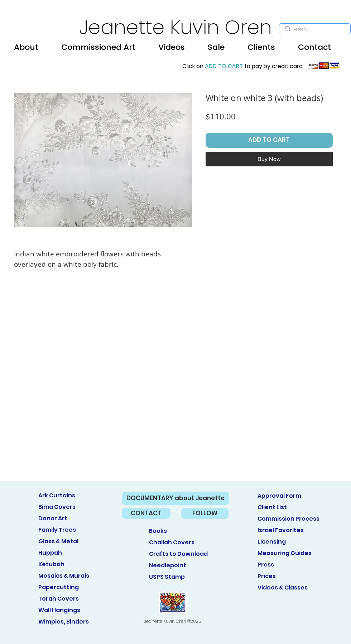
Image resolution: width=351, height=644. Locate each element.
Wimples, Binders (64, 622)
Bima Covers (57, 507)
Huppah (50, 553)
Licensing (272, 542)
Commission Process (289, 519)
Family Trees (57, 530)
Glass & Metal (58, 541)
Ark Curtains (57, 495)
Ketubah (51, 564)
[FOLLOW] (205, 513)
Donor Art (53, 518)
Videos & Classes (283, 588)
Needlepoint (168, 565)
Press (266, 565)
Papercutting (59, 587)
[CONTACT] (146, 513)
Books (158, 531)
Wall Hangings (59, 610)
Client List (272, 507)
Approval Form (279, 496)
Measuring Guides (285, 553)
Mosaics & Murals (64, 576)
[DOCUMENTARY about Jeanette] (175, 498)
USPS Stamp (167, 577)
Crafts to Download (178, 554)
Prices (267, 576)
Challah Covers (172, 542)
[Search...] (314, 29)
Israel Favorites (281, 530)
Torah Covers (59, 599)
